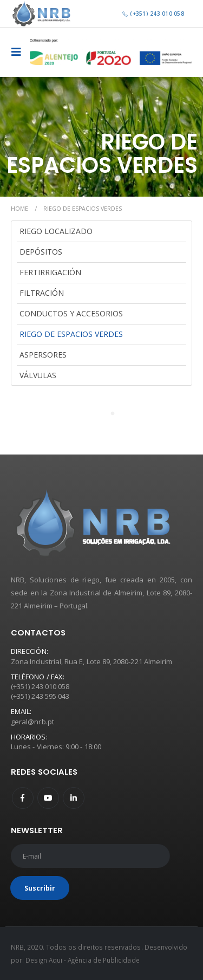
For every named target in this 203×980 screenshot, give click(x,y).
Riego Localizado (56, 231)
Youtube (48, 798)
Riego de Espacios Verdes (71, 334)
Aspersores (43, 355)
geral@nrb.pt (32, 722)
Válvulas (38, 375)
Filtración (42, 293)
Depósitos (41, 252)
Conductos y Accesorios (71, 313)
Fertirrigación (50, 272)
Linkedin (74, 798)
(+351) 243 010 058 (153, 14)
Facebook (23, 798)
